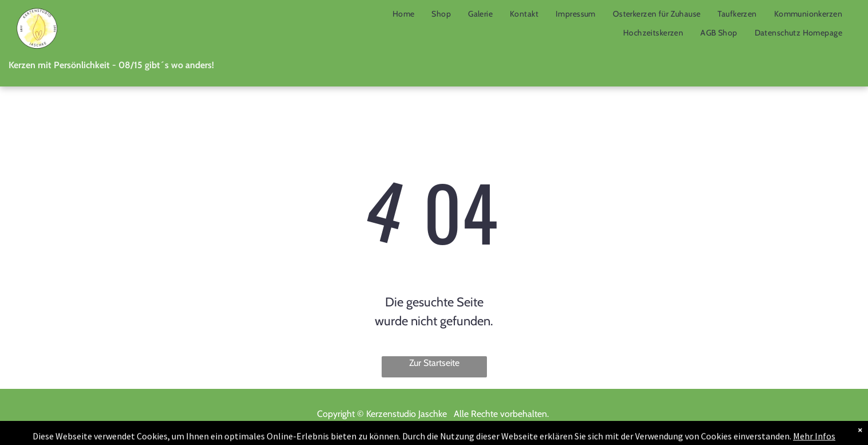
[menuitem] (404, 14)
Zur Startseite (434, 363)
